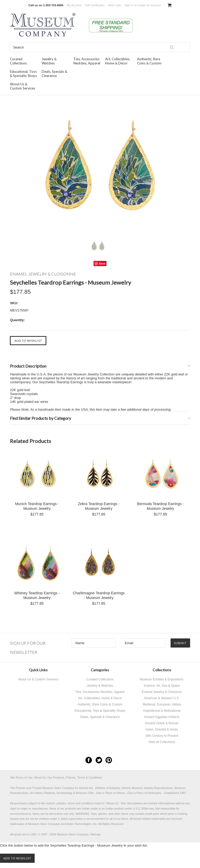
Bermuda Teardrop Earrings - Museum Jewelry (160, 506)
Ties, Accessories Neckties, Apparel (87, 61)
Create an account (149, 5)
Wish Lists (115, 5)
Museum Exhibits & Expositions (162, 679)
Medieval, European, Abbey (162, 704)
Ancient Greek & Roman (162, 723)
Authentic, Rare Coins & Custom (149, 61)
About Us (112, 803)
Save (102, 264)
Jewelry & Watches (49, 61)
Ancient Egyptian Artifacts (162, 717)
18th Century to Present (162, 736)
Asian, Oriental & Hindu (162, 729)
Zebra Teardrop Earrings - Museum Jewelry (99, 506)
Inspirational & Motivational (162, 711)
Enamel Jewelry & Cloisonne (162, 692)
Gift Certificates (95, 5)
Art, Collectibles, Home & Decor (118, 61)
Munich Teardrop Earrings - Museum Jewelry (37, 506)
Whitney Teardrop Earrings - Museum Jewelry (37, 595)
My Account (74, 5)
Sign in (129, 5)
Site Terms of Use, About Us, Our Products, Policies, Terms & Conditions (56, 777)
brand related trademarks (150, 819)
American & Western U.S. (162, 698)
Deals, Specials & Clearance (54, 74)
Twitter (99, 760)
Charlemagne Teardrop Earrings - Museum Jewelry (99, 595)
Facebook (89, 760)
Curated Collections (18, 61)
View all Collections (162, 742)
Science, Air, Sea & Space (162, 686)
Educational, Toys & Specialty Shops (23, 74)
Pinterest (109, 760)
